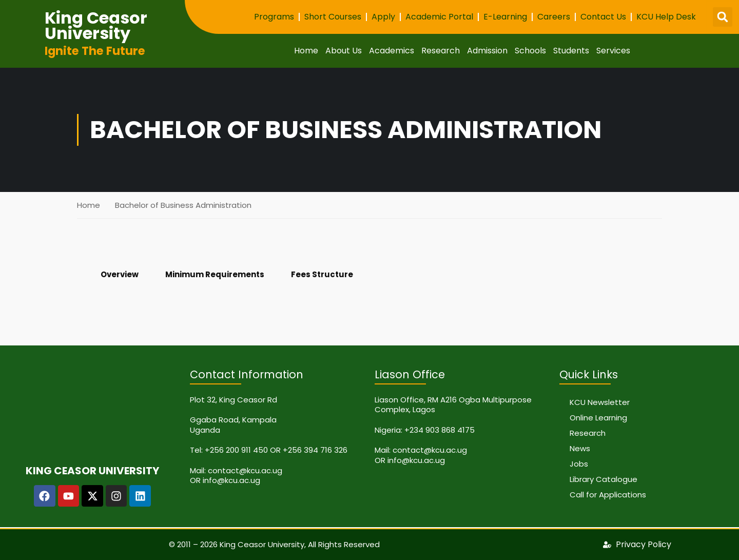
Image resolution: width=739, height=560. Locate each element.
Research (441, 51)
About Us (344, 51)
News (580, 448)
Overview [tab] (120, 274)
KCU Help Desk (666, 17)
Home (306, 51)
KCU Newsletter (600, 402)
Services (613, 51)
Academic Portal (439, 17)
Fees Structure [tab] (322, 274)
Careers (554, 17)
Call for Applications (608, 495)
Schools (530, 51)
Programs (274, 17)
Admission (487, 51)
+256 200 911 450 (236, 450)
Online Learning (598, 418)
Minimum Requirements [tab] (215, 274)
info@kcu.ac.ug (231, 480)
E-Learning (505, 17)
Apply (383, 17)
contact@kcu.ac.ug (245, 470)
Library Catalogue (604, 479)
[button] (723, 17)
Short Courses (333, 17)
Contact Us (603, 17)
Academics (392, 51)
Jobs (579, 464)
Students (571, 51)
